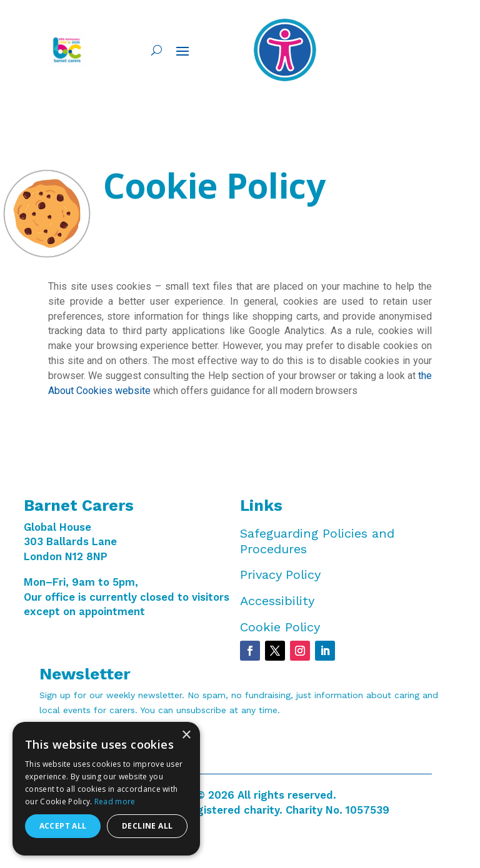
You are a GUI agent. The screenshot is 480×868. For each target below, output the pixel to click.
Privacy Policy (280, 575)
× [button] (186, 735)
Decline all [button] (147, 826)
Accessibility (277, 601)
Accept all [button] (63, 826)
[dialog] (106, 789)
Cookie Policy (280, 627)
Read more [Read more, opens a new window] (115, 801)
